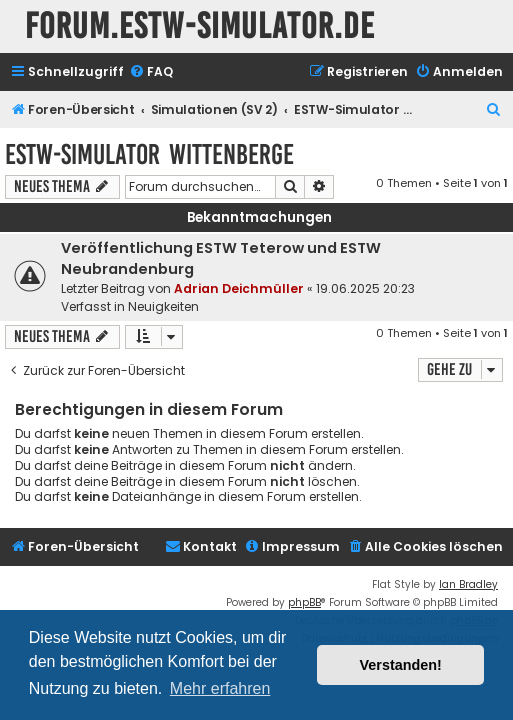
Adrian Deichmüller (239, 288)
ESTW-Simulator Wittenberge (149, 154)
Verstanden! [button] (401, 665)
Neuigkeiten (163, 306)
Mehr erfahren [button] (220, 688)
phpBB (304, 602)
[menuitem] (151, 72)
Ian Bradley (468, 584)
